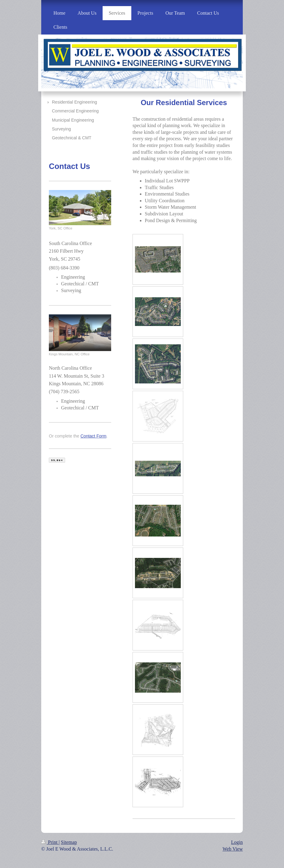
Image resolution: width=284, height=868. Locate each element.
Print (50, 842)
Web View (233, 849)
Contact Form (94, 436)
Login (237, 842)
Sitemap (69, 842)
